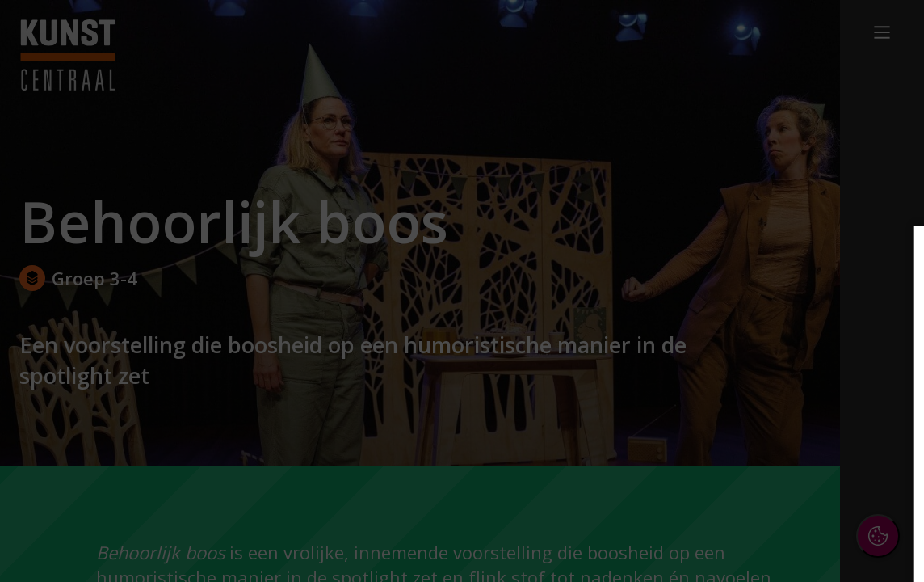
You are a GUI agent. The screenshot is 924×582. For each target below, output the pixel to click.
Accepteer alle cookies (787, 492)
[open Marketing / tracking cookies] (885, 433)
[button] (771, 383)
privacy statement (735, 331)
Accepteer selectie (787, 539)
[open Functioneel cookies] (885, 385)
